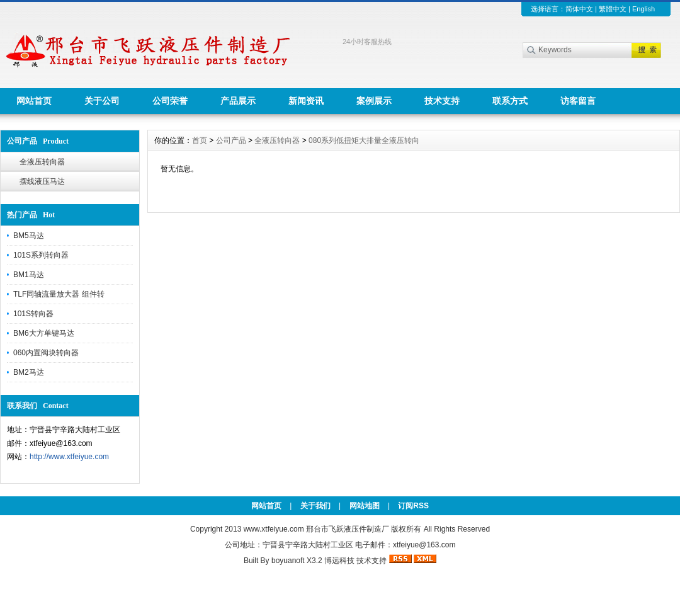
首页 (200, 140)
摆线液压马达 (42, 181)
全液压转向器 (42, 162)
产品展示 (238, 101)
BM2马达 (29, 372)
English (643, 9)
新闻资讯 (306, 101)
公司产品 (231, 140)
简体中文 (579, 9)
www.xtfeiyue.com (274, 529)
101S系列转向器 (41, 255)
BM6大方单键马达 (44, 333)
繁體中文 (613, 9)
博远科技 (339, 561)
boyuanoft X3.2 (297, 561)
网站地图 (365, 506)
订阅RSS (413, 506)
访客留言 (578, 101)
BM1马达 (29, 275)
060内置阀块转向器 (46, 353)
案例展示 (374, 101)
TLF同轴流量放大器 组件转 (59, 294)
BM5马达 (29, 236)
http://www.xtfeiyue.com (69, 457)
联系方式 (510, 101)
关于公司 (102, 101)
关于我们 (315, 506)
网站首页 (34, 101)
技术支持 (442, 101)
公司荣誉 (170, 101)
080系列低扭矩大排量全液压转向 (364, 140)
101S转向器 (33, 314)
